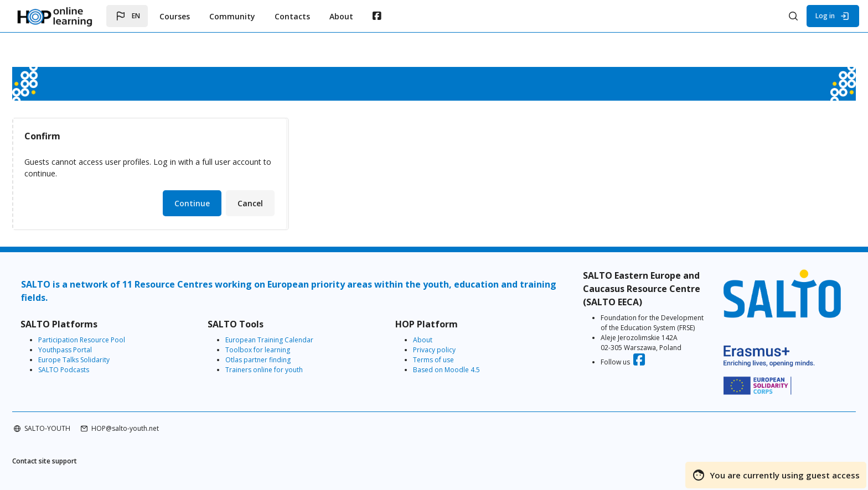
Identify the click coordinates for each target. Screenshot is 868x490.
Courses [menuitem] (175, 16)
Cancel (282, 204)
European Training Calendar (288, 340)
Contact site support (77, 451)
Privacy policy (438, 350)
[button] (127, 16)
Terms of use (437, 360)
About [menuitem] (341, 16)
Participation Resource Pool (114, 340)
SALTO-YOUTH (79, 417)
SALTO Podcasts (96, 370)
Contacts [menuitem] (292, 16)
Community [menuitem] (232, 16)
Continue (224, 204)
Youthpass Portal (97, 350)
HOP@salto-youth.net (157, 417)
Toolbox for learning (276, 350)
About (427, 340)
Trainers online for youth (282, 370)
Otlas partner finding (276, 360)
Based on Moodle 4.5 (450, 370)
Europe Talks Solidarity (106, 360)
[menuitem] (377, 16)
